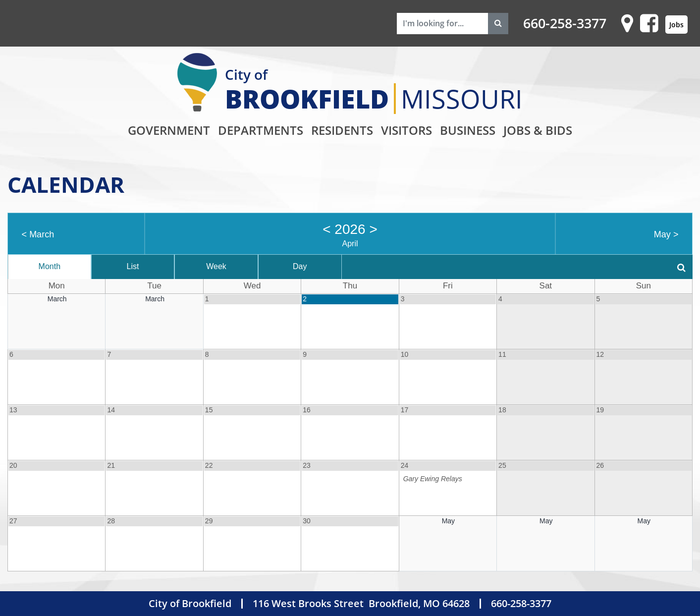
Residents (342, 130)
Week (216, 266)
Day (300, 266)
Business (468, 130)
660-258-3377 (565, 23)
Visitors (406, 130)
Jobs (676, 25)
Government (169, 130)
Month (50, 266)
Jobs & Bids (538, 130)
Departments (261, 130)
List (133, 266)
